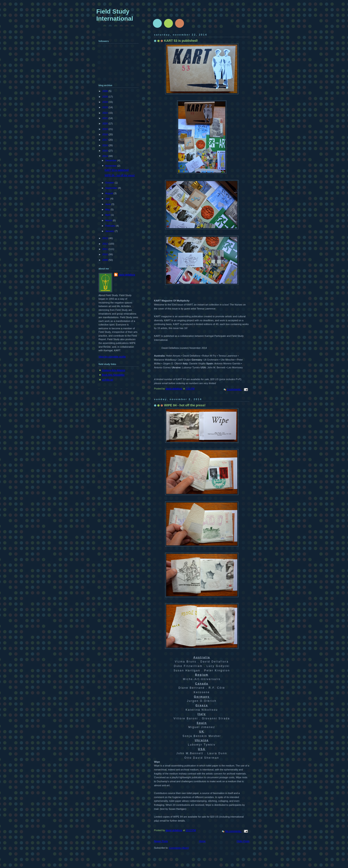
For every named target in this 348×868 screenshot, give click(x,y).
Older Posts (243, 841)
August (109, 193)
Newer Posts (161, 841)
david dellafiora (127, 275)
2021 (105, 118)
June (108, 204)
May (108, 210)
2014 (105, 156)
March (109, 220)
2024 (105, 102)
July (108, 199)
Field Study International (115, 15)
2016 (105, 145)
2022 (105, 113)
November (111, 166)
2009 (105, 260)
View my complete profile (112, 357)
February (110, 226)
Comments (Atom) (179, 848)
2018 (105, 134)
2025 (105, 97)
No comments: (233, 831)
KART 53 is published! (181, 41)
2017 (105, 140)
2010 (105, 254)
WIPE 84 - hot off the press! (185, 405)
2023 (105, 107)
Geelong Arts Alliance (114, 370)
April (108, 215)
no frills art (108, 380)
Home (202, 841)
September (112, 188)
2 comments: (234, 389)
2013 (105, 238)
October (110, 183)
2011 (105, 249)
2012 (105, 244)
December (111, 160)
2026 (105, 91)
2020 (105, 124)
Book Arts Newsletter (113, 375)
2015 (105, 151)
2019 (105, 129)
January (110, 231)
